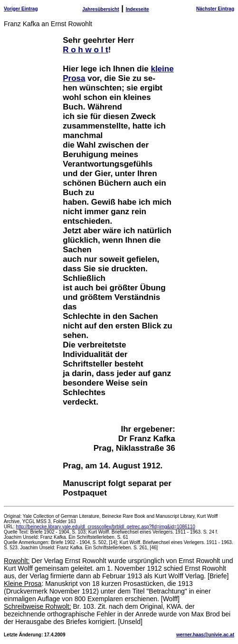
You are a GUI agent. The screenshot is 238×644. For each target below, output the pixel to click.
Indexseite (138, 9)
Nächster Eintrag (215, 9)
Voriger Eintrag (21, 9)
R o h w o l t (85, 50)
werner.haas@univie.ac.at (205, 635)
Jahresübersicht (100, 9)
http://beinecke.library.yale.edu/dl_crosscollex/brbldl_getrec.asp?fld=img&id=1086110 (106, 527)
